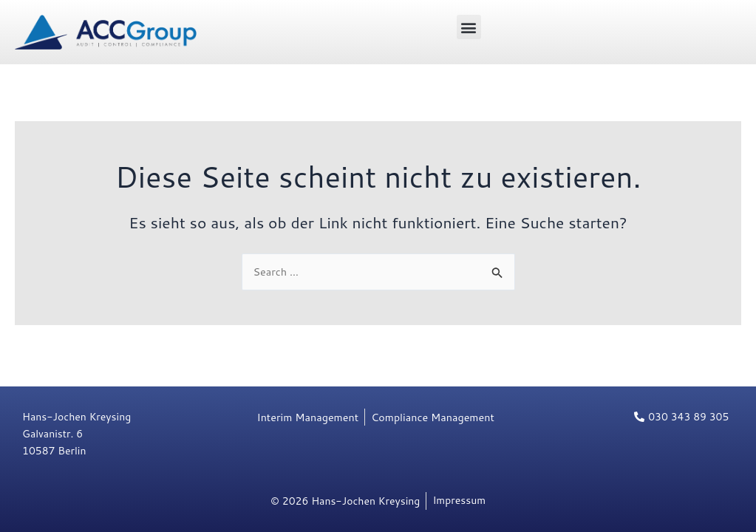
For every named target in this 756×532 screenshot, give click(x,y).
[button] (469, 27)
